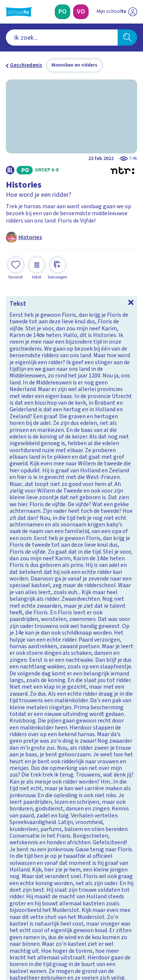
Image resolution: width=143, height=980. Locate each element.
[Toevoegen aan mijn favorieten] (16, 267)
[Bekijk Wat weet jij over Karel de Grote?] (71, 558)
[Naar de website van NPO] (133, 12)
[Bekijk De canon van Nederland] (71, 649)
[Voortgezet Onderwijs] (81, 12)
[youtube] (58, 930)
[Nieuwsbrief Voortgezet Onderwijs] (106, 878)
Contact (18, 794)
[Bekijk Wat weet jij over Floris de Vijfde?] (71, 362)
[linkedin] (42, 930)
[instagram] (26, 930)
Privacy (17, 824)
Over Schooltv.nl (31, 814)
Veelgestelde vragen (35, 804)
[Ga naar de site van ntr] (110, 945)
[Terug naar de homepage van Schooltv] (19, 12)
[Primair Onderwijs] (62, 12)
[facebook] (10, 930)
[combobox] (62, 38)
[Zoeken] (127, 38)
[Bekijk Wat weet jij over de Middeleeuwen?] (71, 460)
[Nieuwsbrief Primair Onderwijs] (37, 878)
